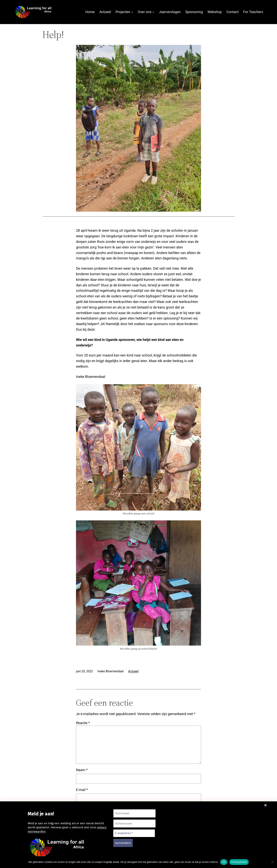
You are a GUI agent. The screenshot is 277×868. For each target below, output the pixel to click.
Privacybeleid (239, 862)
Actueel (133, 671)
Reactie (83, 723)
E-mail (82, 790)
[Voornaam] (134, 813)
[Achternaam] (134, 824)
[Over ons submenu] (153, 12)
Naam (82, 770)
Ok (224, 862)
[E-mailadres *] (134, 833)
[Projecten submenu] (132, 12)
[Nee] (272, 862)
